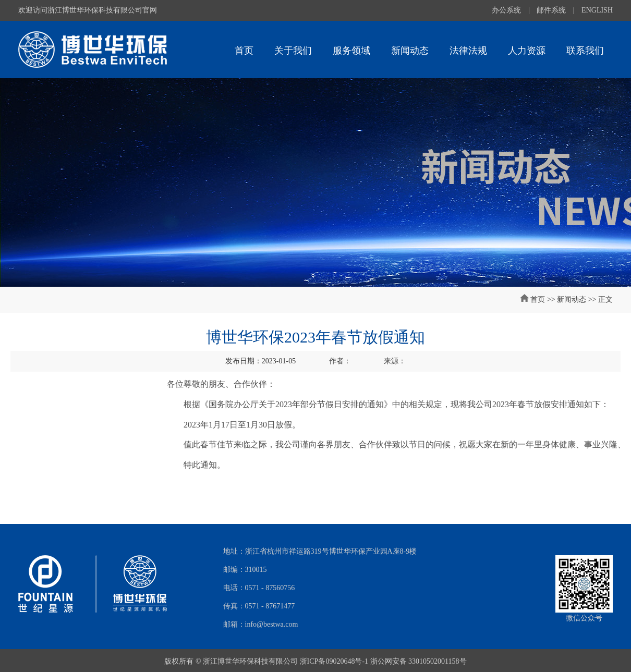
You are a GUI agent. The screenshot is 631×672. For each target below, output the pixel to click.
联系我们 (585, 51)
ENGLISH (597, 10)
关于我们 (293, 51)
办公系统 (506, 10)
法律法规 (468, 51)
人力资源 (527, 51)
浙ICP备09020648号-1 (334, 661)
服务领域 (351, 51)
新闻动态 (410, 51)
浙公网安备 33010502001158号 (418, 661)
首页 (244, 51)
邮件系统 (551, 10)
